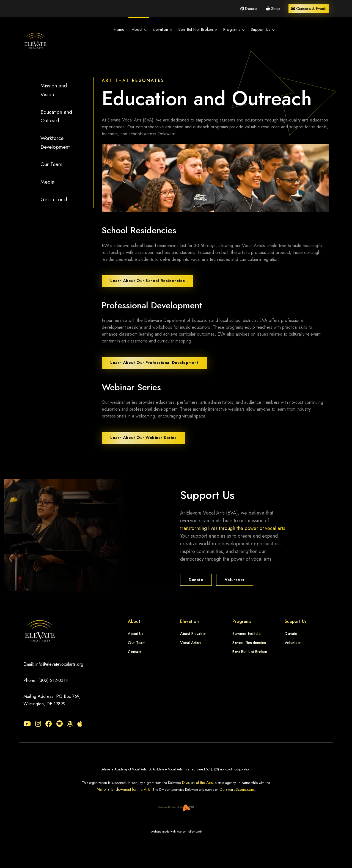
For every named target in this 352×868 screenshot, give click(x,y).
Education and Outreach (56, 116)
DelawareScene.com (237, 789)
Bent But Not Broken (192, 30)
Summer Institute (246, 634)
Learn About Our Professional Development (154, 363)
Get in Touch (54, 199)
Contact (135, 652)
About (133, 30)
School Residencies (249, 643)
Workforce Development (55, 142)
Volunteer (235, 580)
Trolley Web (194, 831)
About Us (136, 634)
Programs (228, 30)
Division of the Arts (197, 783)
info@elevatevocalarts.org (59, 664)
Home (114, 29)
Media (47, 182)
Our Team (51, 164)
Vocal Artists (191, 643)
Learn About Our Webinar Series (143, 438)
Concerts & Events (309, 9)
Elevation (157, 30)
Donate (248, 9)
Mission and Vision (54, 90)
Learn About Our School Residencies (148, 281)
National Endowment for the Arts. (124, 789)
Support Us (257, 30)
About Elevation (193, 634)
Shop (273, 9)
